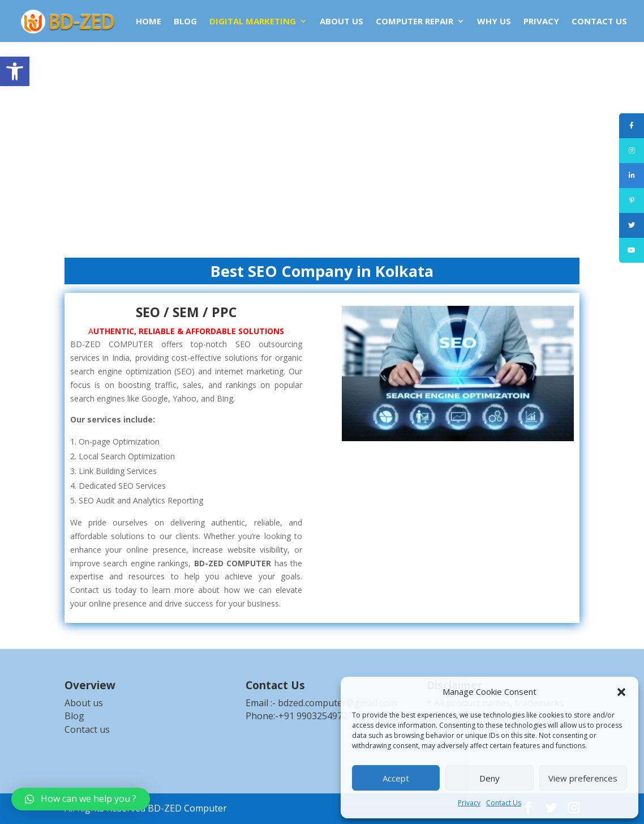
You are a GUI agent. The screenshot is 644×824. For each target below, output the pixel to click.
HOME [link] (149, 22)
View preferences (583, 778)
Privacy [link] (469, 803)
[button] (621, 692)
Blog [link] (74, 716)
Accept (396, 778)
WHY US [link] (494, 22)
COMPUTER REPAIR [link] (415, 22)
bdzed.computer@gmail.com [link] (337, 703)
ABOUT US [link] (342, 22)
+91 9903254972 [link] (313, 716)
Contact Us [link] (504, 803)
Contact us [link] (87, 729)
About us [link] (84, 703)
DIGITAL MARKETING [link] (253, 22)
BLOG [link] (185, 22)
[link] (15, 71)
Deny (490, 778)
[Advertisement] (322, 147)
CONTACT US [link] (599, 22)
